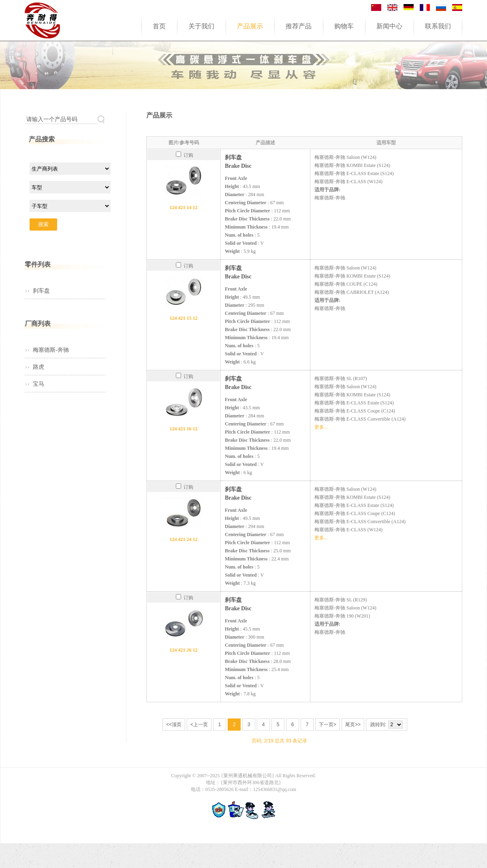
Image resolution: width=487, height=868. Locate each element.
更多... (321, 427)
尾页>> (353, 725)
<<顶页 (174, 725)
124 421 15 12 (184, 318)
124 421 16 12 (184, 429)
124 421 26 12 (184, 650)
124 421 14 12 (184, 207)
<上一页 (199, 725)
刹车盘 (41, 291)
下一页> (328, 725)
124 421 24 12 (184, 539)
